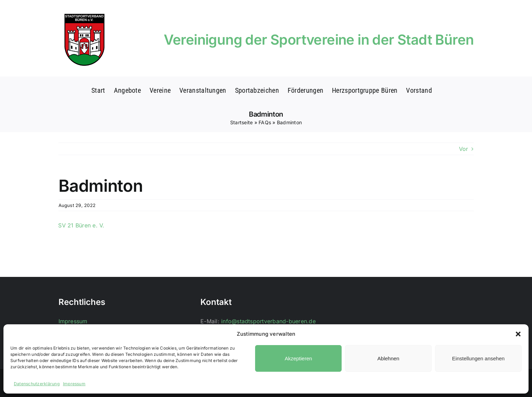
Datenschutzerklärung (37, 384)
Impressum (74, 384)
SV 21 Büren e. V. (81, 225)
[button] (518, 334)
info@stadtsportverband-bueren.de (268, 321)
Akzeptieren (298, 358)
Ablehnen (388, 358)
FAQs (265, 122)
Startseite (241, 122)
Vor (464, 149)
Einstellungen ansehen (478, 358)
